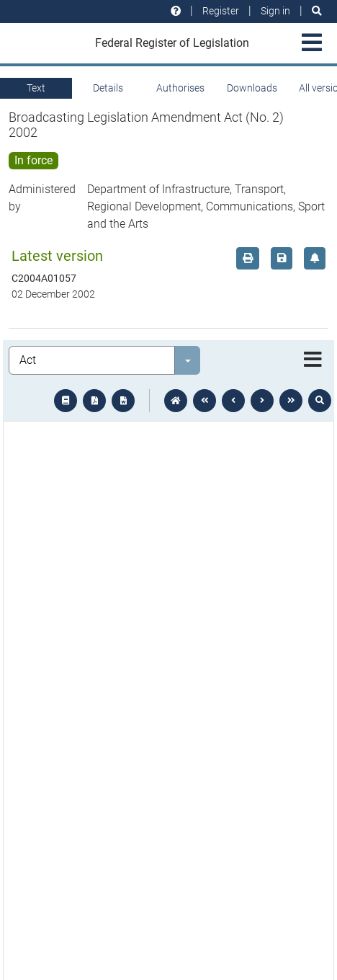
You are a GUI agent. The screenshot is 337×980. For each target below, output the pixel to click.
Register (221, 11)
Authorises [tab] (180, 88)
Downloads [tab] (252, 88)
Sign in (275, 11)
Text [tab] (36, 88)
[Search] (317, 11)
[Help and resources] (176, 11)
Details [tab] (108, 88)
